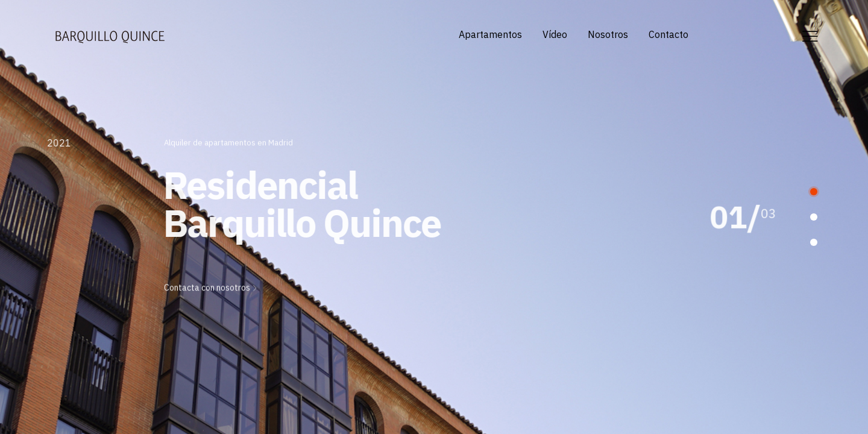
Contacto (668, 34)
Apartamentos (490, 34)
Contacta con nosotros (211, 286)
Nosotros (608, 34)
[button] (814, 192)
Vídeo (555, 34)
